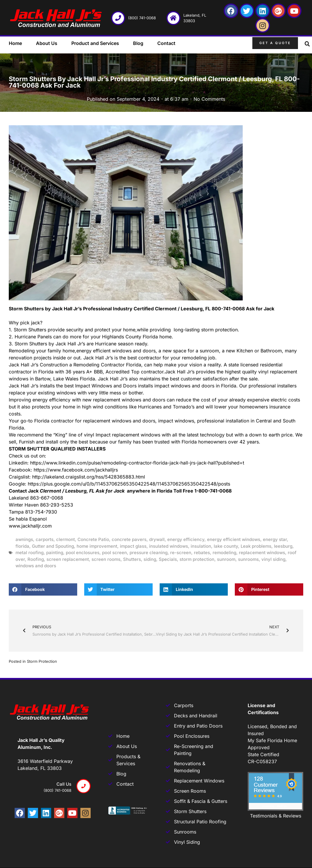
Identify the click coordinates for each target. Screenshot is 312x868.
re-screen (181, 553)
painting (55, 553)
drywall (157, 539)
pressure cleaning (149, 553)
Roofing (36, 559)
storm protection (197, 559)
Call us (64, 784)
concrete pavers (129, 539)
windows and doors (36, 566)
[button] (307, 44)
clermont (65, 539)
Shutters (132, 559)
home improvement (97, 546)
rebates (202, 553)
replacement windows (262, 553)
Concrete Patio (93, 539)
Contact (166, 43)
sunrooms (248, 559)
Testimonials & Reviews (276, 816)
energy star (275, 539)
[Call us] (83, 786)
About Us (47, 43)
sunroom (226, 559)
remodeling (224, 553)
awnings (24, 539)
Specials (168, 559)
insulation (201, 546)
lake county (226, 546)
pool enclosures (83, 553)
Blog (138, 43)
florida (22, 546)
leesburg (283, 546)
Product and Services (95, 43)
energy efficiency (186, 539)
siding (150, 559)
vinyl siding (273, 559)
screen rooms (106, 559)
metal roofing (30, 553)
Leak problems (256, 546)
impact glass (133, 546)
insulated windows (169, 546)
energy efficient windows (234, 539)
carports (45, 539)
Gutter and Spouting (53, 546)
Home (15, 43)
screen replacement (68, 559)
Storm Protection (42, 661)
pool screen (114, 553)
